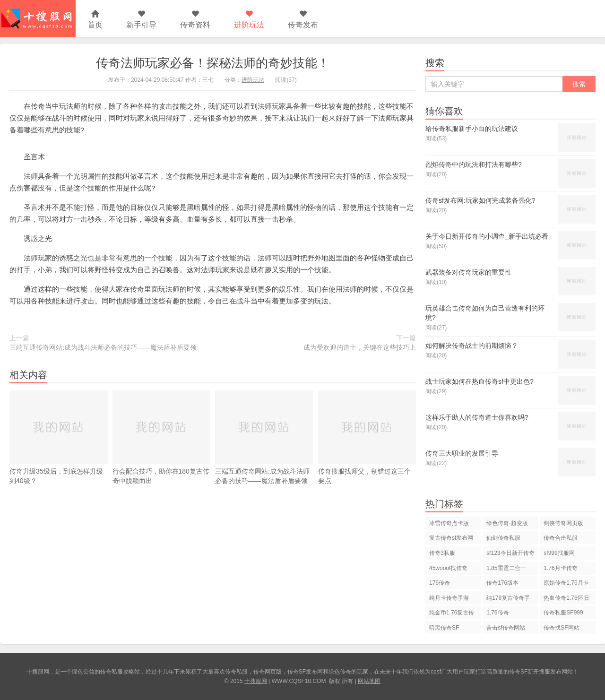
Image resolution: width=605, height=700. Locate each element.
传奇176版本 (502, 583)
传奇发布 (303, 20)
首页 (95, 20)
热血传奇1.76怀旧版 (566, 600)
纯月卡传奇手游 (449, 598)
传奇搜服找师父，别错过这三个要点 (367, 437)
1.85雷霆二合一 (506, 568)
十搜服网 (256, 681)
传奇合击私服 (561, 538)
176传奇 (440, 583)
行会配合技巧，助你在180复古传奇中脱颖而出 (162, 437)
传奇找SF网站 (561, 628)
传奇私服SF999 (563, 613)
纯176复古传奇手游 (508, 600)
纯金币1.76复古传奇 (452, 614)
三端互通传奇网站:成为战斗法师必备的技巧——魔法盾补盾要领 (103, 347)
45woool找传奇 (448, 568)
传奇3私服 (442, 553)
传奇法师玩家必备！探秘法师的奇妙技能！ (213, 63)
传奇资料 (195, 20)
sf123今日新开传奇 (510, 553)
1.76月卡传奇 (560, 568)
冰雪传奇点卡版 (449, 523)
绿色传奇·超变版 (507, 523)
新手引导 (141, 20)
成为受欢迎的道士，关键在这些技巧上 (360, 347)
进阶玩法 (249, 20)
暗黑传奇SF (444, 628)
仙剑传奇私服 (503, 538)
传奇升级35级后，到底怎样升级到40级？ (59, 437)
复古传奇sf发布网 (451, 538)
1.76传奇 (497, 613)
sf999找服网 (559, 553)
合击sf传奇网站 (506, 628)
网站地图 (369, 681)
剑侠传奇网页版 (563, 523)
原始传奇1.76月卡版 (566, 584)
